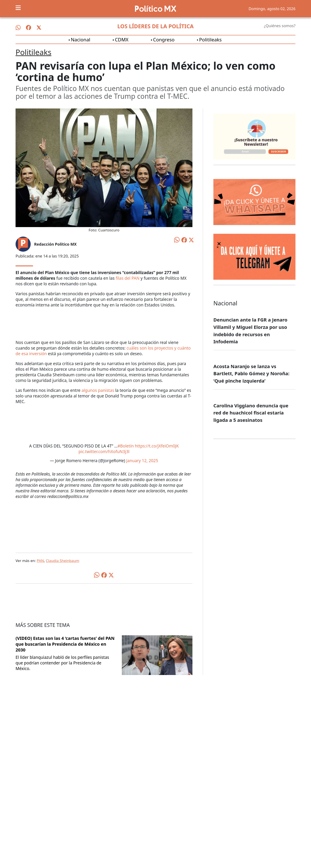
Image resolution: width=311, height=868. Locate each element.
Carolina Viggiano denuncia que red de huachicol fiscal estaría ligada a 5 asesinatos (251, 413)
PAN (40, 561)
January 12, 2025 (142, 461)
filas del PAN (127, 278)
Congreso (164, 39)
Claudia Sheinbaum (63, 561)
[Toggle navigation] (18, 8)
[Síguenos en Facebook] (29, 28)
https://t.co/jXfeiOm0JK (157, 446)
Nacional (81, 39)
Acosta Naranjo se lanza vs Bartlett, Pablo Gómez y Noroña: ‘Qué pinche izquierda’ (251, 373)
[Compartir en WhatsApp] (177, 239)
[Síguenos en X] (39, 28)
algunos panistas (98, 390)
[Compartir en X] (191, 240)
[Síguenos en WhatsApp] (18, 28)
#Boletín (126, 446)
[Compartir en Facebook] (184, 240)
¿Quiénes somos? (280, 26)
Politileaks (210, 39)
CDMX (122, 39)
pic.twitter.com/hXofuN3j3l (104, 452)
